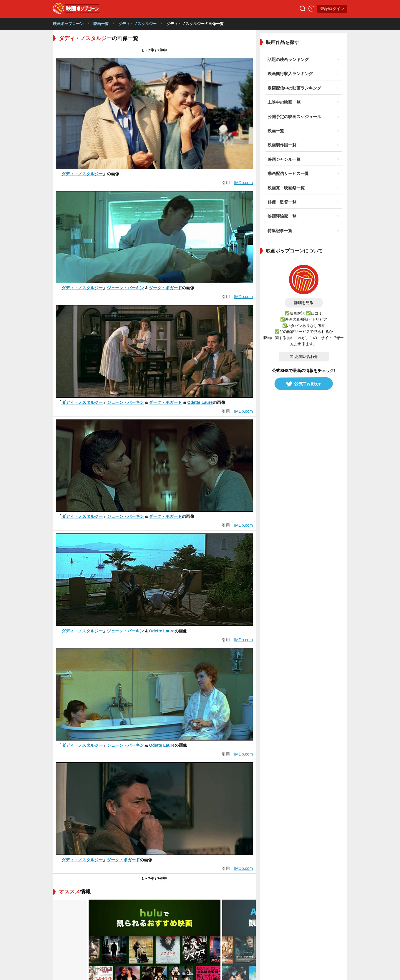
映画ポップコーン (68, 24)
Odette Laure (200, 402)
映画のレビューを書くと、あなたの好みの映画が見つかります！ (127, 874)
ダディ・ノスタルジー (137, 24)
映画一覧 (101, 24)
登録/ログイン (332, 9)
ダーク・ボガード (165, 288)
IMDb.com (243, 183)
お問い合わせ (304, 357)
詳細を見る (304, 303)
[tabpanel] (155, 756)
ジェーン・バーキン (125, 288)
